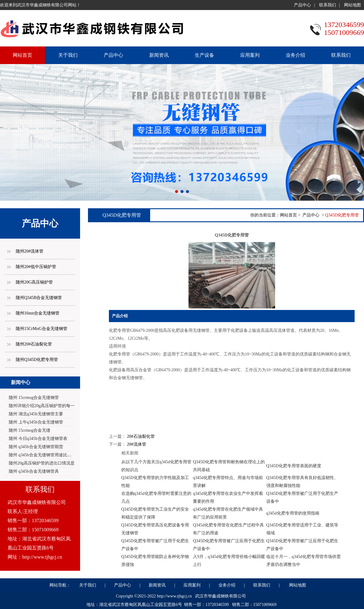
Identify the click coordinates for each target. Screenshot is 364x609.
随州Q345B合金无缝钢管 (39, 298)
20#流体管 (137, 444)
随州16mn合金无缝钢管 (38, 313)
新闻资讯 (159, 55)
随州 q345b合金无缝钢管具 (34, 471)
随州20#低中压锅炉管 (36, 267)
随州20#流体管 (30, 251)
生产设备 (204, 55)
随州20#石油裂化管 (34, 344)
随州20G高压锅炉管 (34, 282)
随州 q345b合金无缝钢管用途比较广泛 (44, 455)
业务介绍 (295, 55)
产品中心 (302, 5)
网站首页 (288, 215)
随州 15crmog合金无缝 (30, 430)
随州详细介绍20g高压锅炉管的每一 (42, 406)
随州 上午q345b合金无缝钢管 (36, 422)
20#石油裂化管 (141, 436)
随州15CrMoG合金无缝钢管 (42, 329)
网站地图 (352, 5)
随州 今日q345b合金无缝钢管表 (38, 439)
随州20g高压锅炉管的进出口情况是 (42, 463)
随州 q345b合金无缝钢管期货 (36, 447)
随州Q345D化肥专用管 (37, 360)
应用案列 (250, 55)
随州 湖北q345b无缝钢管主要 (36, 414)
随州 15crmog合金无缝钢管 (34, 398)
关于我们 (68, 55)
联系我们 (328, 5)
